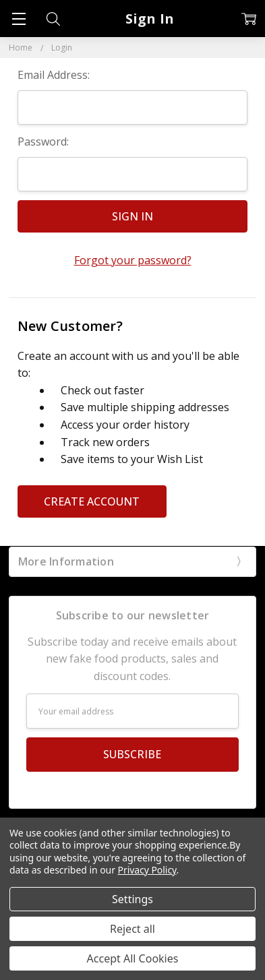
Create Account (92, 501)
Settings (132, 899)
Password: (43, 142)
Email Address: (54, 75)
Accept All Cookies (133, 958)
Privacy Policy (147, 870)
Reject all (132, 929)
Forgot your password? (133, 260)
